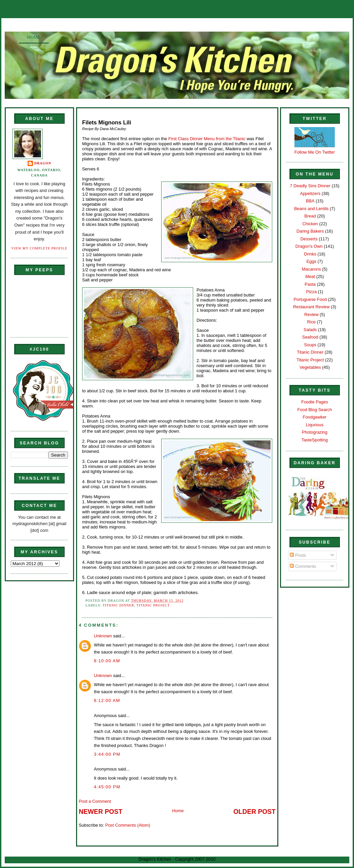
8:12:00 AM (107, 700)
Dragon (43, 163)
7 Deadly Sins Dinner (310, 186)
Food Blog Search (315, 410)
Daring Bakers (310, 231)
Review (311, 314)
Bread (310, 216)
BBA (310, 201)
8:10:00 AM (107, 661)
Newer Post (101, 812)
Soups (310, 345)
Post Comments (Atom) (128, 825)
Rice (311, 322)
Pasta (310, 284)
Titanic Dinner (118, 605)
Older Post (255, 812)
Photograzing (315, 432)
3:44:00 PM (107, 754)
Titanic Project (153, 605)
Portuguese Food (310, 299)
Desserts (309, 239)
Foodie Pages (314, 402)
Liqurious (315, 425)
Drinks (310, 254)
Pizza (311, 292)
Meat (310, 277)
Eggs (311, 261)
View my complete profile (40, 248)
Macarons (311, 269)
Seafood (310, 337)
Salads (310, 330)
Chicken (310, 224)
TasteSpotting (315, 440)
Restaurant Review (311, 307)
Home (34, 37)
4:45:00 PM (107, 787)
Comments (303, 566)
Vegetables (310, 367)
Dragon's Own (309, 246)
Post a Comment (95, 801)
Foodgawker (315, 417)
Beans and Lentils (311, 209)
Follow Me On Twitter (315, 152)
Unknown (103, 636)
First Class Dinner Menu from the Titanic (207, 139)
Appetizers (310, 193)
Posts (298, 555)
